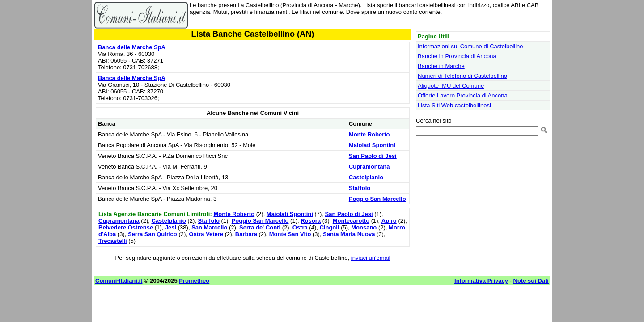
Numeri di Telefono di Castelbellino (462, 76)
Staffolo (360, 188)
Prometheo (194, 281)
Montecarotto (351, 221)
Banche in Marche (441, 66)
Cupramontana (369, 167)
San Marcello (209, 227)
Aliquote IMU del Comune (451, 86)
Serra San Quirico (153, 234)
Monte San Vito (290, 234)
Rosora (311, 221)
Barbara (246, 234)
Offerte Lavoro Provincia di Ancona (463, 95)
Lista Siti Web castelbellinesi (454, 105)
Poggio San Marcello (377, 199)
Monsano (364, 227)
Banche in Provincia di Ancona (457, 56)
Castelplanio (366, 177)
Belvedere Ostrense (126, 227)
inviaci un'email (371, 258)
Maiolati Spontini (372, 145)
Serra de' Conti (260, 227)
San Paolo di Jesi (373, 156)
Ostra (300, 227)
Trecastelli (113, 241)
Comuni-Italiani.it (119, 281)
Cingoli (329, 227)
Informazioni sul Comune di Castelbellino (470, 46)
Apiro (389, 221)
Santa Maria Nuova (349, 234)
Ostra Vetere (206, 234)
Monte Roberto (369, 134)
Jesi (171, 227)
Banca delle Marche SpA (132, 47)
